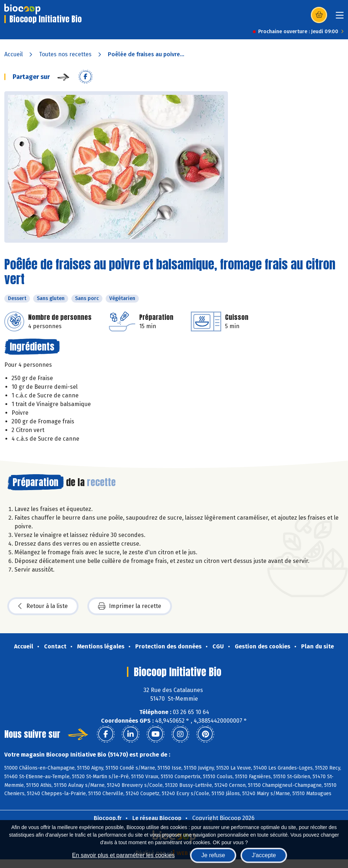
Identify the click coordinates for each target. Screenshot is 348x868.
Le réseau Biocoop (157, 818)
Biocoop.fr (108, 818)
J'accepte (264, 855)
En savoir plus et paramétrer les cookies (124, 855)
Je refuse (213, 855)
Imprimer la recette (130, 606)
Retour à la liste (43, 606)
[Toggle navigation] (340, 17)
